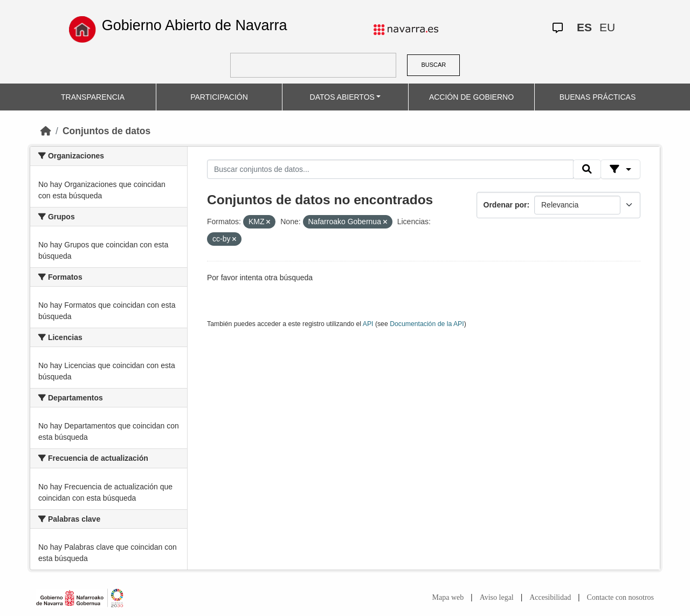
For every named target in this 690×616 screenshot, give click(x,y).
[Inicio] (46, 131)
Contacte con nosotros (620, 597)
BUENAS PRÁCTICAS (598, 97)
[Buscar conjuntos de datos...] (390, 169)
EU (607, 27)
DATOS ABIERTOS (342, 97)
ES (584, 27)
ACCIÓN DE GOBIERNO (471, 97)
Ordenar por (505, 205)
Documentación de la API (427, 324)
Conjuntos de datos (106, 131)
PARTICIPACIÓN (219, 97)
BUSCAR (433, 65)
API (368, 324)
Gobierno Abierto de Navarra (195, 25)
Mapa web (448, 597)
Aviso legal (497, 597)
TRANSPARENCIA (93, 97)
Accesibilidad (550, 597)
